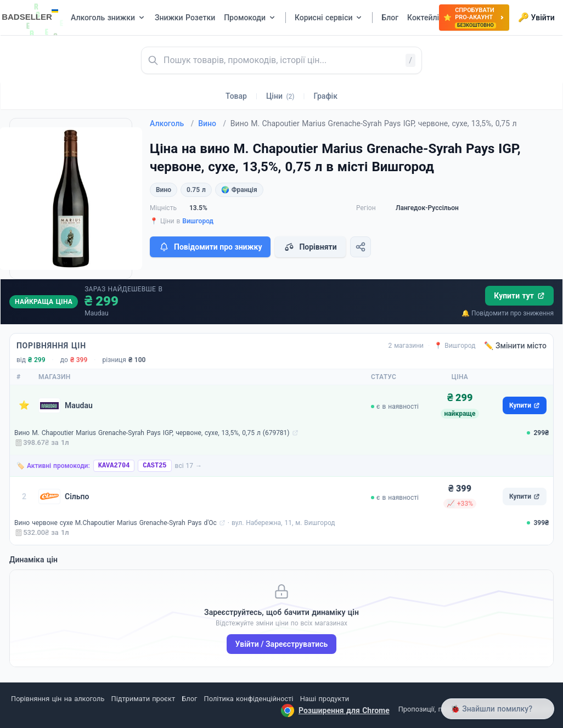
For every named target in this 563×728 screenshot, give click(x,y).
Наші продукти (325, 699)
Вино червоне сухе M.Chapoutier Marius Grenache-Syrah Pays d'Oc (116, 523)
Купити (525, 405)
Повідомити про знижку (210, 247)
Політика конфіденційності (249, 699)
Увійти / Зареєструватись (282, 644)
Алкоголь (172, 123)
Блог (189, 699)
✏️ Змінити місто (515, 346)
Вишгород (198, 221)
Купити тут (519, 296)
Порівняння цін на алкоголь (58, 699)
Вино (212, 123)
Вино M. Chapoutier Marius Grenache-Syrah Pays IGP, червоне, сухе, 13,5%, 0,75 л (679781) (152, 433)
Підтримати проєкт (143, 699)
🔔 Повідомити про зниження (508, 313)
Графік (326, 96)
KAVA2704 (114, 466)
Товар (236, 96)
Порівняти (310, 247)
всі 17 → (189, 466)
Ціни (280, 96)
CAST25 (154, 466)
